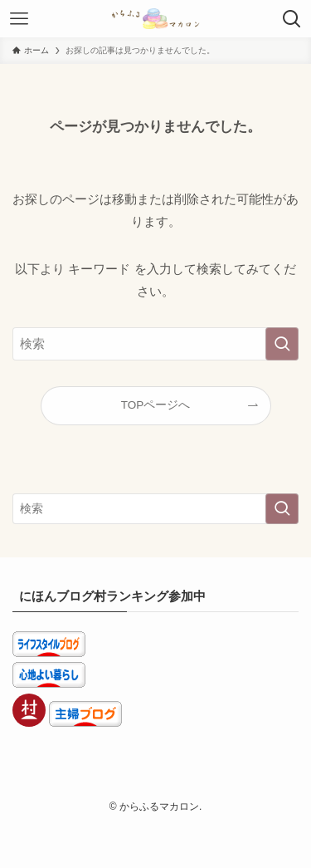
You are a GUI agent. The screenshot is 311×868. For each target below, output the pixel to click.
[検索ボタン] (292, 19)
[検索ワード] (155, 344)
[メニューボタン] (19, 19)
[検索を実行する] (282, 344)
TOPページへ (156, 405)
